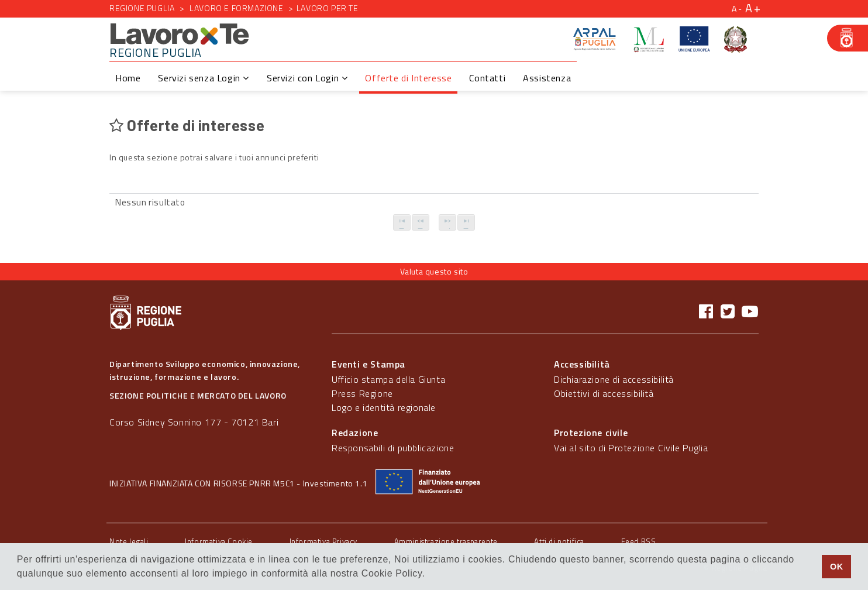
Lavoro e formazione (236, 8)
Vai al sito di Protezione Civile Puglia (631, 448)
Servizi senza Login (204, 78)
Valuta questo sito (434, 271)
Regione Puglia (142, 8)
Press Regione (362, 393)
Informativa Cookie (219, 541)
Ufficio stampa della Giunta (388, 379)
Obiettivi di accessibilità (604, 393)
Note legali (129, 541)
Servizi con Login (307, 78)
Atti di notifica (559, 541)
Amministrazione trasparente (446, 541)
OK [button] (837, 567)
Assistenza (547, 78)
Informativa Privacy (323, 541)
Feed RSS (639, 541)
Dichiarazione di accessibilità (614, 379)
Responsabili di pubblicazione (393, 448)
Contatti (487, 78)
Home (128, 78)
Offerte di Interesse (408, 78)
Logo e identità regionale (384, 407)
